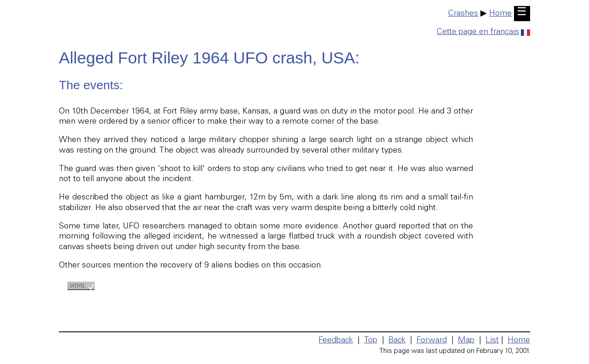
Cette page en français (483, 32)
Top (371, 341)
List (492, 341)
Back (397, 341)
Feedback (336, 341)
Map (466, 341)
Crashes (463, 14)
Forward (432, 341)
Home (500, 14)
